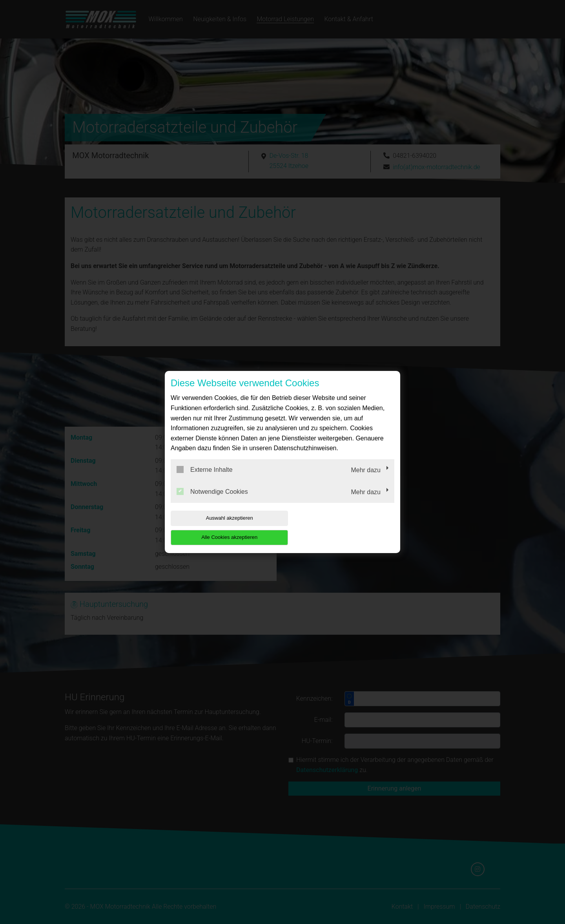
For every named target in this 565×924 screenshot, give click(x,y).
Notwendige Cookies (212, 501)
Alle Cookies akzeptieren (344, 528)
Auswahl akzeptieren (221, 528)
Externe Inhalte (205, 479)
